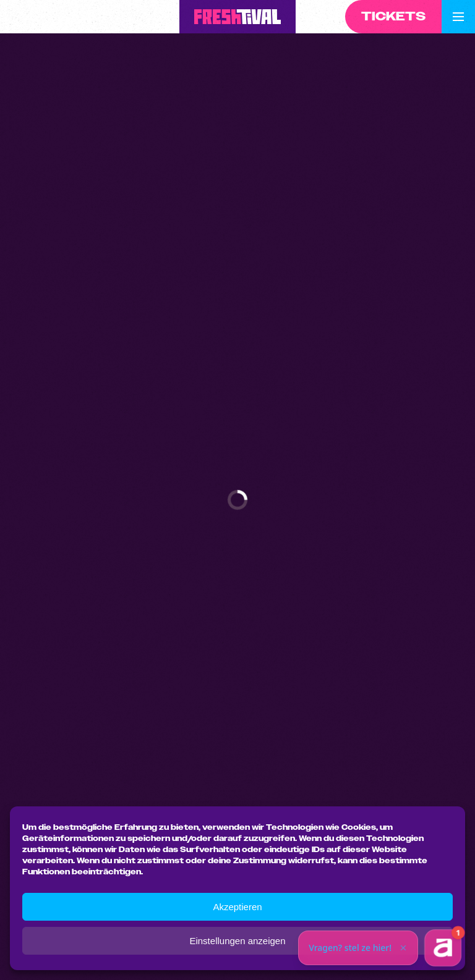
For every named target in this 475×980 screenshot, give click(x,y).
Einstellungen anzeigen (237, 941)
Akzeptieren (237, 907)
